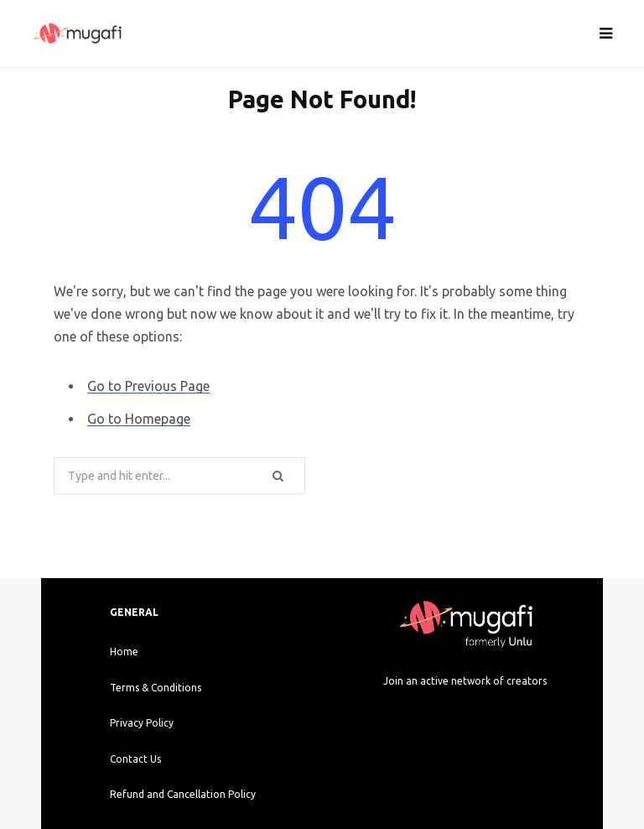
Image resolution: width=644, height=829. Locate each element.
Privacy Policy (142, 723)
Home (124, 652)
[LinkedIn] (509, 714)
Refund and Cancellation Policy (183, 794)
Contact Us (135, 759)
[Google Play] (435, 749)
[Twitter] (480, 714)
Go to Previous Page (148, 386)
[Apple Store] (495, 749)
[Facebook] (450, 714)
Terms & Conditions (156, 688)
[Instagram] (421, 714)
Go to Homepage (139, 419)
